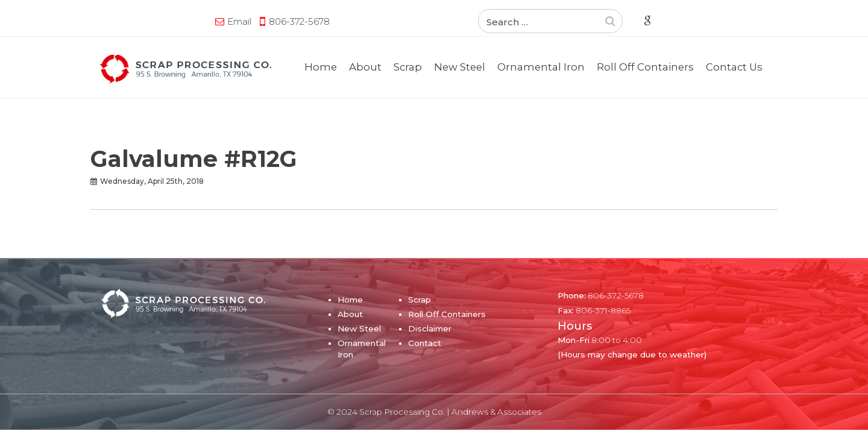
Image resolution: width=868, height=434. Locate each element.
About (365, 67)
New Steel (460, 67)
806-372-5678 (184, 21)
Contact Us (734, 67)
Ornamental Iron (541, 67)
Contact (425, 343)
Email (124, 21)
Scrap (408, 67)
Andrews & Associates (496, 412)
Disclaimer (430, 329)
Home (321, 67)
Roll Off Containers (645, 67)
